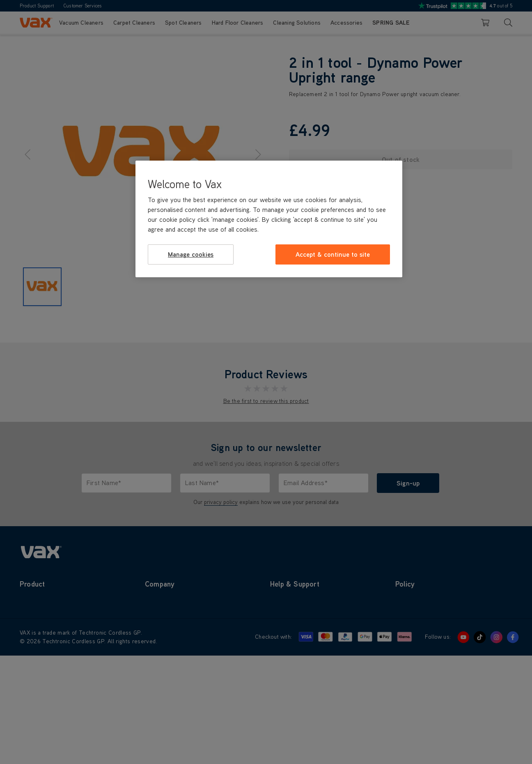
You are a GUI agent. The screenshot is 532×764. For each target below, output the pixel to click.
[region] (269, 219)
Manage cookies (191, 254)
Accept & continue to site (333, 254)
